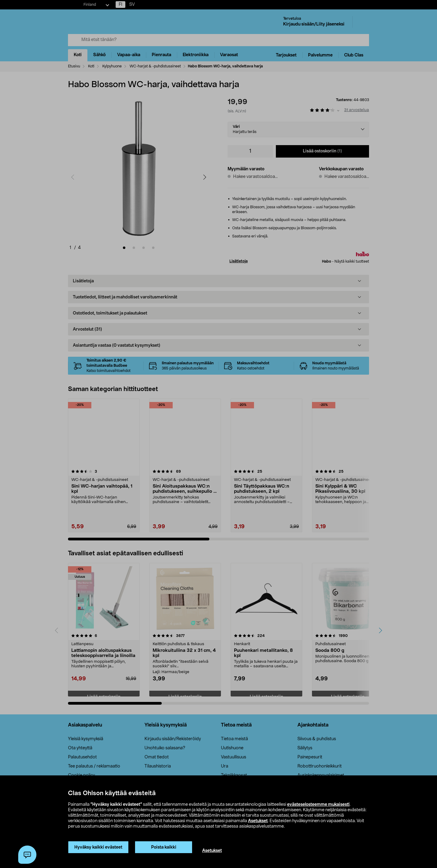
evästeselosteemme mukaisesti (318, 805)
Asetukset (258, 821)
